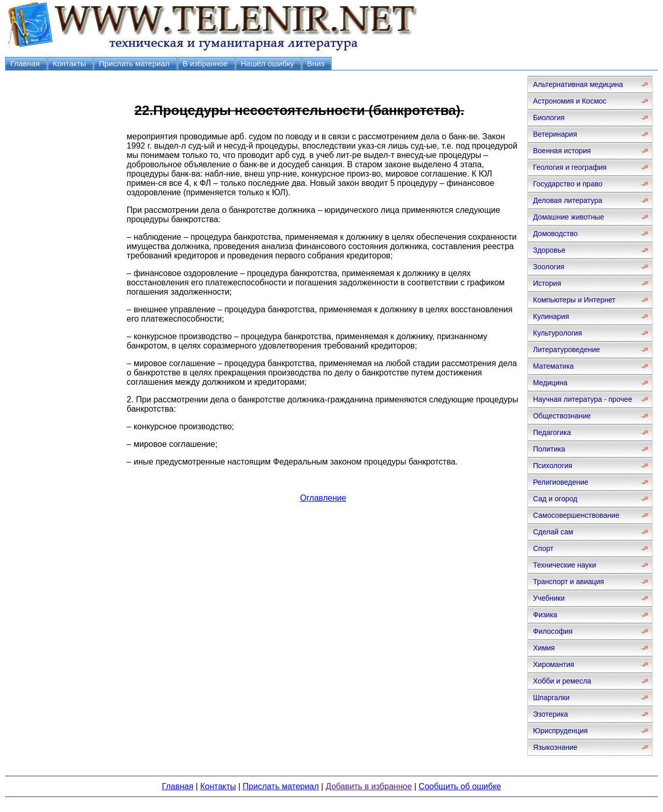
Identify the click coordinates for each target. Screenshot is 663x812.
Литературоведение (566, 350)
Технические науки (565, 565)
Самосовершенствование (576, 515)
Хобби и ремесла (562, 681)
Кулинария (551, 316)
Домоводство (555, 234)
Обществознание (562, 416)
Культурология (558, 333)
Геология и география (570, 167)
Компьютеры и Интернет (574, 300)
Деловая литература (568, 200)
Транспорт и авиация (568, 582)
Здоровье (549, 250)
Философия (553, 631)
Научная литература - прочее (582, 399)
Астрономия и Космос (570, 101)
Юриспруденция (560, 731)
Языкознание (555, 747)
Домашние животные (568, 217)
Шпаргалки (551, 698)
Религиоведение (561, 482)
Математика (553, 366)
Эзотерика (551, 714)
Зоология (549, 267)
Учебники (549, 598)
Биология (549, 118)
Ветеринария (555, 134)
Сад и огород (555, 499)
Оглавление (323, 498)
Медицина (550, 383)
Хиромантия (554, 664)
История (547, 283)
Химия (544, 648)
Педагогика (552, 432)
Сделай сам (553, 532)
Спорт (543, 548)
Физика (545, 615)
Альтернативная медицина (578, 84)
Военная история (562, 151)
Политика (549, 449)
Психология (553, 466)
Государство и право (568, 184)
